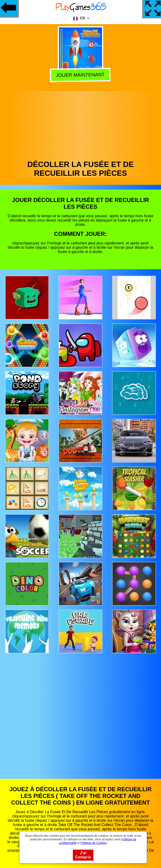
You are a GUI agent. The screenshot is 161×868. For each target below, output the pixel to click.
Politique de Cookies (94, 843)
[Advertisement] (81, 124)
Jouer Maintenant (81, 75)
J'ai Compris (83, 855)
